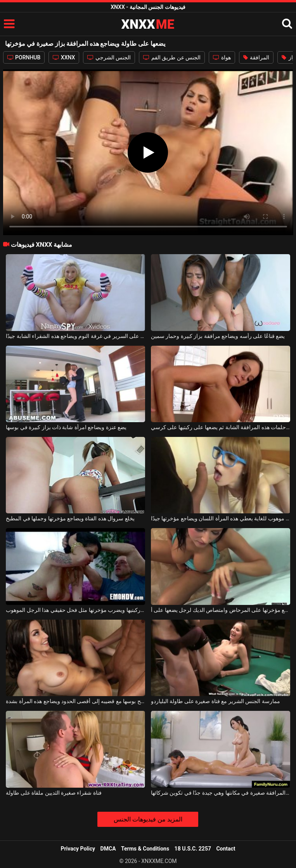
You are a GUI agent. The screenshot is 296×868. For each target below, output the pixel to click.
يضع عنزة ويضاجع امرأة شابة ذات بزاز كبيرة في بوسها (66, 427)
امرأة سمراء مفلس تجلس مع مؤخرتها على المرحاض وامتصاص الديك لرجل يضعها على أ (221, 610)
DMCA (108, 849)
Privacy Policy (78, 849)
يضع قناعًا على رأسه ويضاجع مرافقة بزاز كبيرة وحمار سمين (218, 336)
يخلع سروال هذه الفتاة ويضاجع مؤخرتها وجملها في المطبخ (70, 518)
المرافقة (256, 57)
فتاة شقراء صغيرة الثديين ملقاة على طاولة (54, 793)
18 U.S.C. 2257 (193, 849)
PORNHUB (24, 57)
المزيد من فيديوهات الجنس (148, 819)
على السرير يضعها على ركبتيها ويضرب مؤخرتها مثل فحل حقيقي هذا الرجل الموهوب (75, 610)
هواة (222, 57)
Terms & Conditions (145, 849)
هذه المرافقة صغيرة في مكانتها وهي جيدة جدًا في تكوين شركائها (221, 793)
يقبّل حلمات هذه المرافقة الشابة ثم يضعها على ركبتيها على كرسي (221, 427)
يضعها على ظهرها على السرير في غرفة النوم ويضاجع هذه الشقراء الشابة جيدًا (75, 336)
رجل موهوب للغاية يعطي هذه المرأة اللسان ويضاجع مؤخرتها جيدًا (221, 518)
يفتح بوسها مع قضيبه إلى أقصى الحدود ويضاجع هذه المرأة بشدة (75, 701)
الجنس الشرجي (109, 57)
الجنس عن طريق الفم (172, 57)
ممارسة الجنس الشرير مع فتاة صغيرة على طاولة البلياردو (216, 701)
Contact (226, 849)
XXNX (64, 57)
